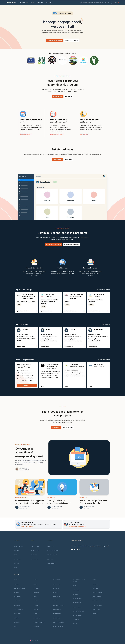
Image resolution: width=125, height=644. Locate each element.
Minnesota (57, 580)
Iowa (35, 597)
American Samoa (19, 588)
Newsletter (35, 546)
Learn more (69, 96)
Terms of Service (53, 551)
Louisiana (37, 609)
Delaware (17, 614)
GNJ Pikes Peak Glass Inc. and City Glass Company (77, 296)
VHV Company (98, 365)
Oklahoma (76, 590)
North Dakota (58, 626)
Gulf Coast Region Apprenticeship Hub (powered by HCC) (28, 296)
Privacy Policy (52, 555)
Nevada (56, 601)
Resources (18, 559)
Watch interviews (68, 427)
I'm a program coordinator (53, 245)
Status (16, 563)
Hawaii (36, 580)
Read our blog (56, 427)
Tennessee (77, 620)
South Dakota (78, 615)
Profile (51, 386)
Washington (97, 597)
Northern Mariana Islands (79, 581)
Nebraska (57, 597)
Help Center (35, 551)
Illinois (36, 588)
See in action (85, 134)
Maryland (37, 618)
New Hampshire (58, 605)
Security (50, 559)
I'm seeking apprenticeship (71, 245)
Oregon (75, 594)
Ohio (74, 586)
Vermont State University (51, 295)
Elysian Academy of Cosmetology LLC (52, 366)
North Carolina (59, 622)
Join (16, 568)
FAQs (16, 555)
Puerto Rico (77, 603)
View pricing (69, 159)
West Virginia (97, 605)
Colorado (17, 605)
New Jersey (57, 609)
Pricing (17, 551)
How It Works (19, 546)
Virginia (95, 588)
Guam (16, 626)
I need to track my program (54, 40)
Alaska (16, 584)
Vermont (96, 584)
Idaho (36, 584)
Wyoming (96, 614)
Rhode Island (77, 607)
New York (56, 618)
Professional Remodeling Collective (77, 366)
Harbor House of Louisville (99, 295)
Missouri (56, 588)
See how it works (25, 134)
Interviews (34, 559)
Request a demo (58, 96)
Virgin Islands (98, 592)
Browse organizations (104, 359)
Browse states (106, 324)
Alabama (17, 580)
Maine (36, 614)
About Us (50, 546)
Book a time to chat (28, 526)
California (25, 329)
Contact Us (51, 563)
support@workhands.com (77, 526)
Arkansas (17, 597)
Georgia (17, 622)
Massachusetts (39, 622)
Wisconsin (96, 609)
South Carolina (99, 329)
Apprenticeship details (27, 311)
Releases (34, 555)
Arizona (17, 592)
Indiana (36, 592)
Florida (17, 618)
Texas (48, 329)
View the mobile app (57, 134)
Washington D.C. (98, 601)
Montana (56, 592)
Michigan (73, 329)
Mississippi (57, 584)
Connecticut (18, 609)
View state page (27, 346)
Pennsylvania (78, 598)
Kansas (36, 601)
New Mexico (57, 614)
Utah (94, 580)
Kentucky (37, 605)
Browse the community (72, 40)
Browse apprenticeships (103, 289)
